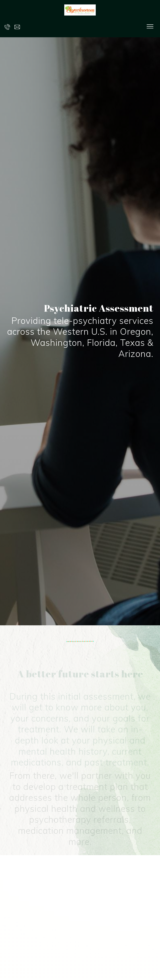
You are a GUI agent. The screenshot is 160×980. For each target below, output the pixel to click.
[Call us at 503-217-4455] (7, 26)
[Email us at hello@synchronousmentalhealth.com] (17, 26)
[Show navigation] (150, 26)
